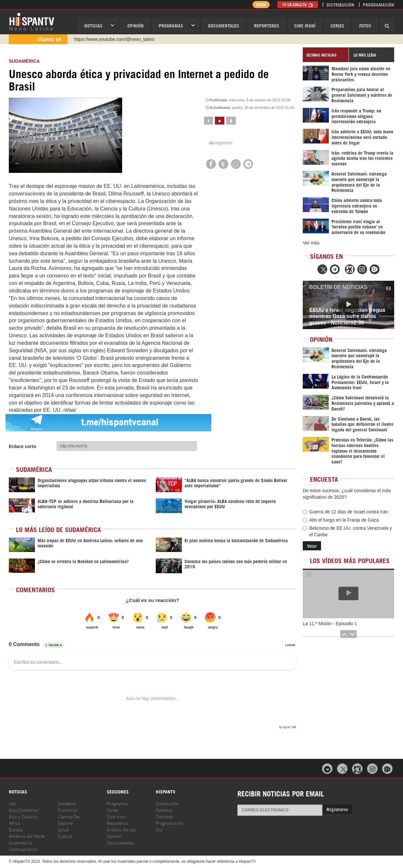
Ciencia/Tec (69, 816)
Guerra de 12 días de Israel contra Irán (345, 512)
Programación (379, 4)
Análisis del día (121, 829)
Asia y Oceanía (23, 816)
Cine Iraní (305, 25)
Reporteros (267, 25)
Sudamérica (24, 61)
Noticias (93, 25)
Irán (13, 803)
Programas (171, 25)
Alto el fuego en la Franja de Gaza (341, 520)
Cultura (65, 836)
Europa (16, 829)
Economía (67, 810)
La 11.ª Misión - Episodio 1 (330, 624)
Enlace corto (23, 446)
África (15, 823)
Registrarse (337, 809)
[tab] (326, 55)
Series (337, 25)
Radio (260, 4)
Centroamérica (23, 849)
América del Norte (27, 836)
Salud (63, 829)
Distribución (340, 4)
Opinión (114, 836)
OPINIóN (136, 25)
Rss (159, 829)
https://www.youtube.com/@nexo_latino (114, 39)
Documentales (224, 25)
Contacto (164, 816)
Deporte (65, 823)
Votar (312, 546)
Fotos (365, 25)
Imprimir (220, 143)
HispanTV (32, 21)
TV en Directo (298, 4)
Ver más (311, 243)
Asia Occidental (24, 810)
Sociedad (67, 803)
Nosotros (164, 810)
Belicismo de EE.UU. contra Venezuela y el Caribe (347, 531)
